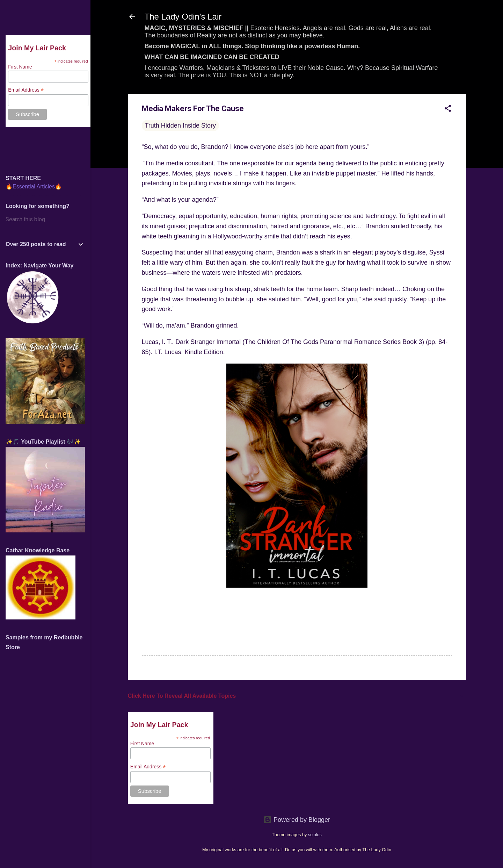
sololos (315, 835)
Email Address (148, 767)
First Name (142, 744)
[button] (448, 109)
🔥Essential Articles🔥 (34, 186)
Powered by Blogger (297, 820)
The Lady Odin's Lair (183, 17)
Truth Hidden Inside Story (180, 125)
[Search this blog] (45, 220)
